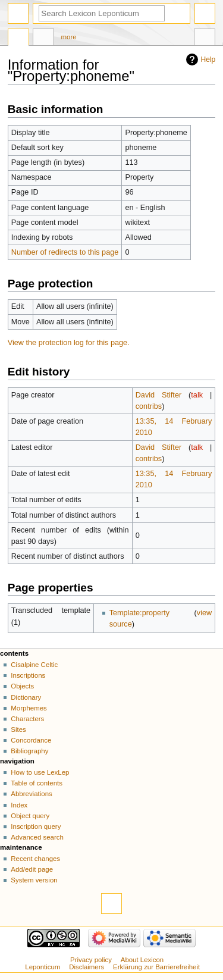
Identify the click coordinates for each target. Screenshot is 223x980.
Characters (27, 719)
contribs (149, 406)
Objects (22, 686)
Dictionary (26, 697)
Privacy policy (91, 960)
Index (19, 805)
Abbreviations (31, 794)
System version (34, 880)
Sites (18, 729)
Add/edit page (32, 869)
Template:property (140, 613)
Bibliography (29, 751)
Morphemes (29, 708)
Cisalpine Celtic (34, 665)
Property (18, 39)
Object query (30, 816)
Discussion (43, 39)
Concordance (31, 740)
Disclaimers (87, 967)
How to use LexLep (40, 772)
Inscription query (36, 826)
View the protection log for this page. (69, 343)
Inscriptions (28, 675)
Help (208, 60)
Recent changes (35, 859)
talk (197, 395)
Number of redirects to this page (65, 252)
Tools (205, 39)
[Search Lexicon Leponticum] (102, 13)
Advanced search (37, 837)
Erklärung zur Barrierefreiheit (156, 967)
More (69, 37)
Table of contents (37, 783)
